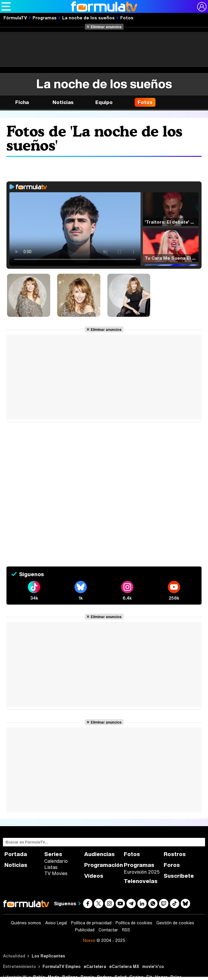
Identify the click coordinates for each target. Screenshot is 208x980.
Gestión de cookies (175, 923)
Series (53, 854)
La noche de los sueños (88, 18)
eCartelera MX (124, 966)
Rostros (175, 854)
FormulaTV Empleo (62, 966)
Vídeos (94, 876)
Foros (172, 865)
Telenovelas (141, 881)
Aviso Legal (56, 923)
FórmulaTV (15, 18)
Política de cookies (134, 923)
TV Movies (56, 873)
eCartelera (95, 966)
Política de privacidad (91, 923)
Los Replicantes (48, 956)
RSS (126, 930)
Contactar (108, 930)
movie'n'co (153, 966)
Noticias (63, 102)
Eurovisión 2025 (142, 872)
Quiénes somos (26, 923)
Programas (45, 18)
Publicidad (85, 930)
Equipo (104, 102)
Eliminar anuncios (106, 27)
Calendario (56, 861)
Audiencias (99, 854)
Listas (51, 867)
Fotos (127, 18)
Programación (104, 865)
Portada (16, 854)
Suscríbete (179, 876)
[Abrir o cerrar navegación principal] (6, 6)
